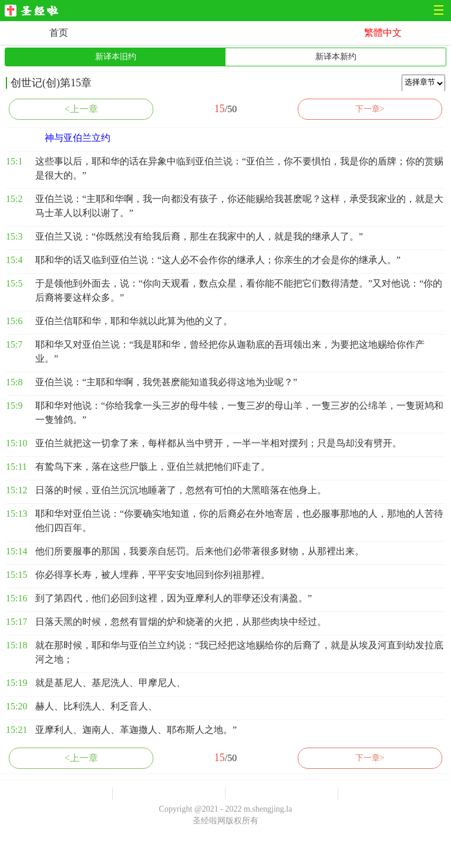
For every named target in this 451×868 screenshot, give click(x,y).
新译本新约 (336, 57)
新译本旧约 (116, 57)
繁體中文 (383, 33)
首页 (59, 33)
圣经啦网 (35, 11)
